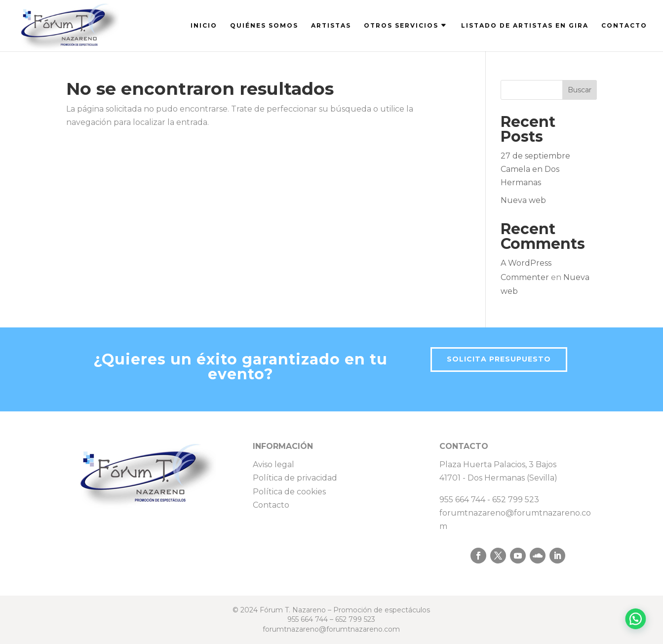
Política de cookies (289, 492)
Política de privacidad (295, 478)
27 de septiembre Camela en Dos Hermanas (535, 169)
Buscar (580, 90)
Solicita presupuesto (499, 359)
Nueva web (523, 200)
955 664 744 (462, 500)
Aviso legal (273, 464)
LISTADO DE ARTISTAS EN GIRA (525, 26)
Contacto (271, 505)
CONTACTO (624, 26)
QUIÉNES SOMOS (264, 26)
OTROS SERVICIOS (401, 26)
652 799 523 (516, 500)
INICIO (204, 26)
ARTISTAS (331, 26)
